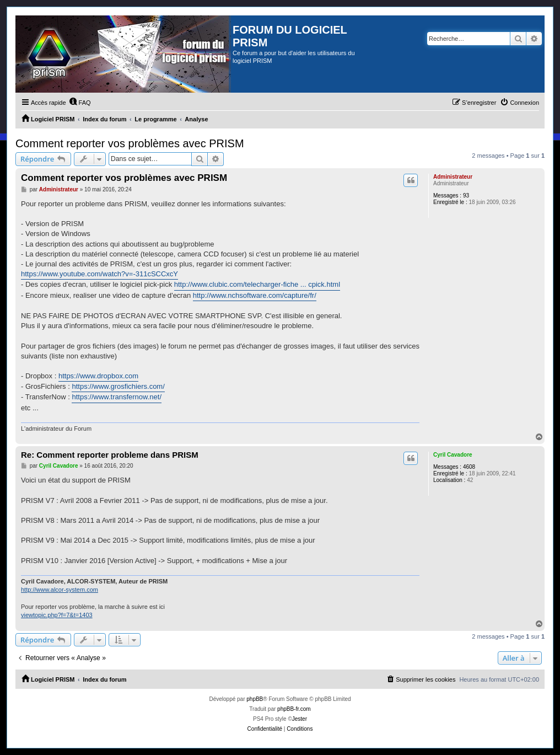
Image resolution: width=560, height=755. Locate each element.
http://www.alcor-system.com (60, 590)
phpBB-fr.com (294, 709)
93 (466, 196)
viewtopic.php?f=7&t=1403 (57, 615)
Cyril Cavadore (453, 455)
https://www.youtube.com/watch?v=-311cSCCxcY (99, 274)
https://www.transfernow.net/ (117, 397)
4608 (469, 467)
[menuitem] (80, 103)
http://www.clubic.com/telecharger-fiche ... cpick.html (257, 284)
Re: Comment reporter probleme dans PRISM (110, 455)
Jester (300, 719)
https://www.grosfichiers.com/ (118, 386)
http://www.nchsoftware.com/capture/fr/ (255, 295)
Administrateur (453, 177)
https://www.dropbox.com (98, 376)
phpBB (255, 699)
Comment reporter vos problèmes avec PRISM (130, 143)
